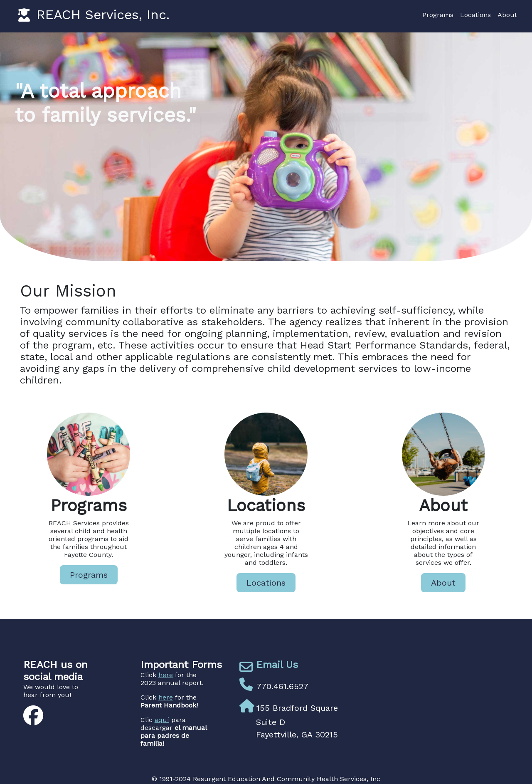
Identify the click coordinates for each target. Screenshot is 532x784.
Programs (438, 15)
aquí (162, 720)
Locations (475, 15)
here (166, 675)
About (507, 15)
